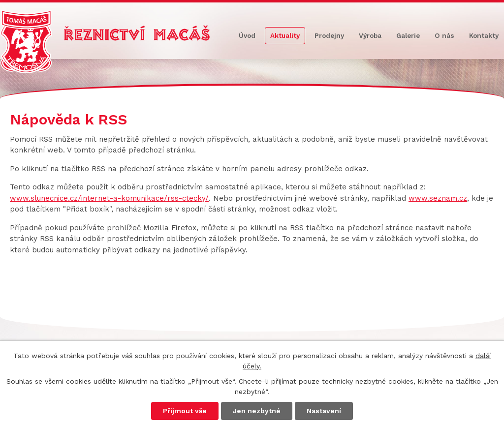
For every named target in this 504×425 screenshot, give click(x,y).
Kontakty (484, 35)
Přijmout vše (185, 411)
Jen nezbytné (257, 411)
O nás (444, 35)
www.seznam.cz (438, 198)
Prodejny (329, 35)
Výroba (370, 35)
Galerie (408, 35)
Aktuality (285, 35)
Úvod (247, 35)
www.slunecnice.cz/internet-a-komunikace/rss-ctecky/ (109, 198)
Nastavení (324, 411)
